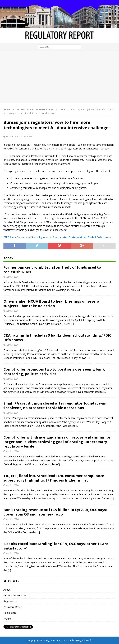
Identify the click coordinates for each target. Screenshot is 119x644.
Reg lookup (10, 613)
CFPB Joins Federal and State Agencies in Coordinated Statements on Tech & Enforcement (58, 237)
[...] (78, 290)
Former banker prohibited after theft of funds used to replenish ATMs (52, 270)
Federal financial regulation (35, 109)
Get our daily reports (15, 595)
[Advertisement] (59, 77)
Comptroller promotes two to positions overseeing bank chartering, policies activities (54, 372)
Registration (10, 601)
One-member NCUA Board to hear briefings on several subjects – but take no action (52, 304)
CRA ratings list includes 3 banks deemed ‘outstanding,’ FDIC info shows (57, 338)
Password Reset (13, 607)
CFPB (30, 136)
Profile (7, 619)
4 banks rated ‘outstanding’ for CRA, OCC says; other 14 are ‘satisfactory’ (56, 546)
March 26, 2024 (14, 136)
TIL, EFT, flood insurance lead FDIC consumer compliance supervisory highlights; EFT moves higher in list (54, 478)
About (7, 590)
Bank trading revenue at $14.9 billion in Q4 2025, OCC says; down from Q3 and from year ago (55, 512)
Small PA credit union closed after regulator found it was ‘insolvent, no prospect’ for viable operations (55, 405)
